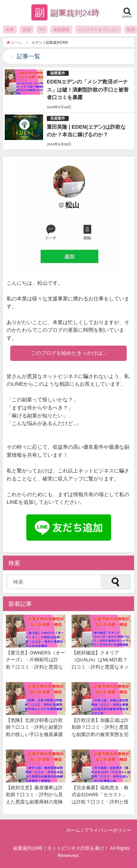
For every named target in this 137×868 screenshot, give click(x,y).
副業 (10, 30)
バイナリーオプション (98, 30)
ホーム (73, 830)
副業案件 (58, 73)
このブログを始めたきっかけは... (69, 353)
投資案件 (58, 118)
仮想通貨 (61, 30)
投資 (27, 30)
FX (42, 30)
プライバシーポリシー (108, 830)
